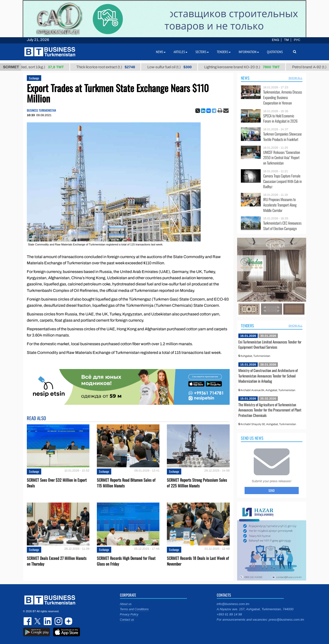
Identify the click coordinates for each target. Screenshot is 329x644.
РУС (297, 40)
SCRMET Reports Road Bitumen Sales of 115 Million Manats (126, 483)
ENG (275, 40)
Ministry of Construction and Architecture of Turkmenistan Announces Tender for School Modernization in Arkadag (268, 376)
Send (272, 490)
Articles (181, 52)
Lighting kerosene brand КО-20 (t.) (247, 67)
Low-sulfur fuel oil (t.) (174, 67)
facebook (28, 621)
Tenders (247, 326)
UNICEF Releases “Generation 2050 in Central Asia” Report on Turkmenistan (282, 158)
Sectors (202, 52)
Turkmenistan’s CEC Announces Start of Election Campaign (282, 226)
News (245, 78)
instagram (58, 621)
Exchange (34, 78)
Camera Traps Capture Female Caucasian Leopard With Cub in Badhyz (282, 181)
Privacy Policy (129, 614)
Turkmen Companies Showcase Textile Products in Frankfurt (282, 137)
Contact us (127, 620)
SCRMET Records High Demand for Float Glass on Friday (126, 561)
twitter (38, 621)
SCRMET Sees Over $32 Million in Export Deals (57, 483)
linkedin (48, 621)
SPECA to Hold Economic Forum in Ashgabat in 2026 (280, 119)
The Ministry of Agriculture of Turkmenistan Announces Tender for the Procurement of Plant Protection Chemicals (270, 410)
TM (286, 40)
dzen (68, 621)
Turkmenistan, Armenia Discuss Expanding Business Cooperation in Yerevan (283, 97)
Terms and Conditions (134, 609)
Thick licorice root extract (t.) (110, 67)
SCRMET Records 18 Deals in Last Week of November (198, 561)
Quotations (275, 52)
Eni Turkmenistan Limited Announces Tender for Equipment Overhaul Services (270, 344)
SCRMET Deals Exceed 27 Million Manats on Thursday (57, 561)
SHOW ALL (295, 78)
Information (249, 52)
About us (126, 604)
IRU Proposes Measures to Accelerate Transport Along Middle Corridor (280, 205)
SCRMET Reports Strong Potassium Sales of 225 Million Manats (197, 483)
